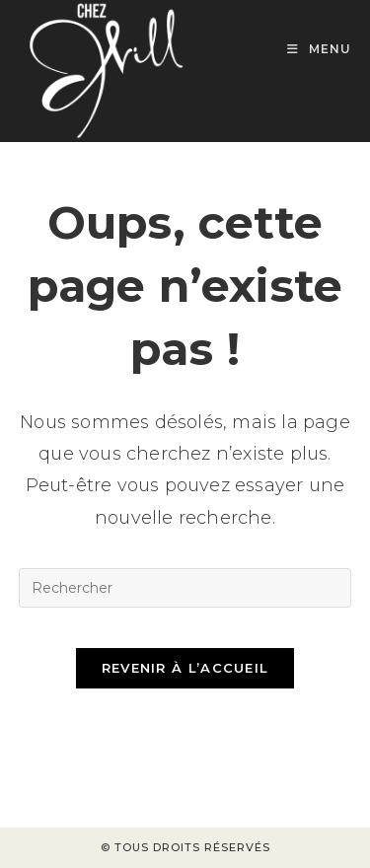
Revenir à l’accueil (185, 668)
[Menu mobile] (319, 49)
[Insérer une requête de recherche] (185, 588)
